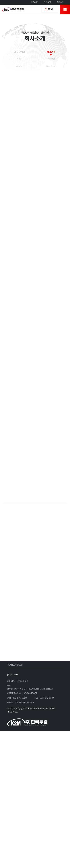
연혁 (19, 59)
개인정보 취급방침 (15, 732)
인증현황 (51, 59)
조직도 (19, 66)
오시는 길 (51, 66)
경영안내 (51, 52)
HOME (34, 2)
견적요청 (47, 2)
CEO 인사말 (19, 52)
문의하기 (60, 2)
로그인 (49, 9)
